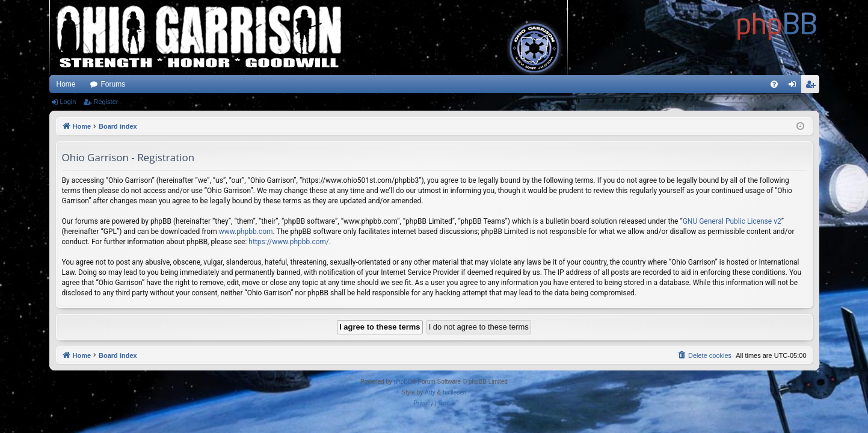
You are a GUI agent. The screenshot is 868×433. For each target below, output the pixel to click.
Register (106, 102)
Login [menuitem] (794, 87)
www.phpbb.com (246, 232)
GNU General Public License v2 (732, 221)
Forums (113, 84)
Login (68, 102)
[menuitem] (774, 84)
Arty (430, 392)
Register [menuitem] (812, 87)
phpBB (403, 382)
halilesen (454, 392)
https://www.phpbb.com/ (289, 242)
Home (66, 84)
